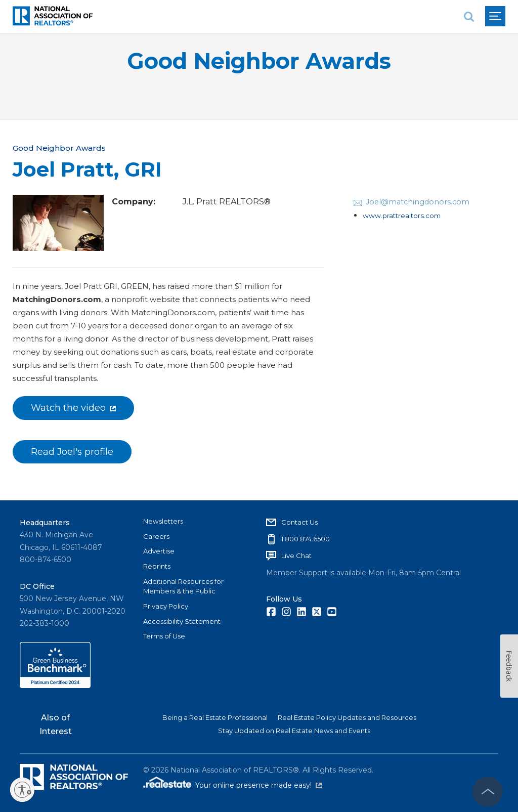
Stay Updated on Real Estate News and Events (294, 731)
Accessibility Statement (182, 621)
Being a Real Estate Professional (215, 717)
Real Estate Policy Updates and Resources (347, 717)
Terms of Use (164, 636)
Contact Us (299, 522)
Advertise (159, 551)
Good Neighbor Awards (259, 61)
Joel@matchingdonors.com (418, 202)
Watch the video (73, 408)
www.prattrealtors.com (402, 216)
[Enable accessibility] (22, 790)
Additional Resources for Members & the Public (183, 586)
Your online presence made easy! (258, 785)
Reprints (157, 566)
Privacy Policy (166, 606)
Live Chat (296, 555)
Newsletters (163, 521)
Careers (156, 536)
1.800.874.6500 (306, 539)
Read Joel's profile (72, 452)
